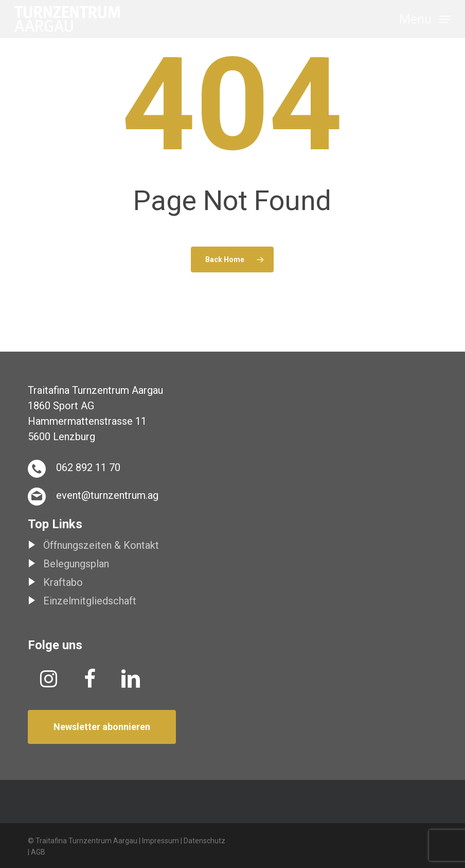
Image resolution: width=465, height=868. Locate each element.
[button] (425, 18)
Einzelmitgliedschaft (90, 601)
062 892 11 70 (88, 467)
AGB (38, 852)
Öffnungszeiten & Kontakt (101, 545)
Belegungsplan (76, 564)
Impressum (160, 841)
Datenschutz (204, 841)
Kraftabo (63, 582)
